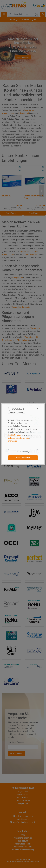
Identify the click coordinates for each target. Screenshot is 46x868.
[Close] (32, 408)
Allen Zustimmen (23, 458)
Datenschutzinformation (18, 438)
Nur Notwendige (23, 452)
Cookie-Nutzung (15, 435)
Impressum (13, 441)
